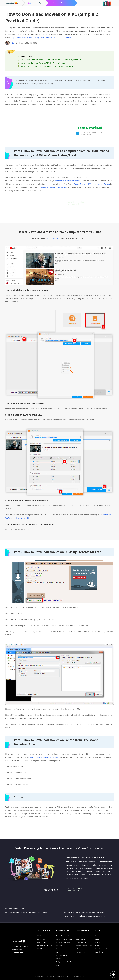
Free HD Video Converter (44, 946)
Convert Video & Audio (63, 936)
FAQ (77, 949)
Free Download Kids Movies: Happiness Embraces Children (26, 913)
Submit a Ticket (80, 952)
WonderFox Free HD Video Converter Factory (92, 184)
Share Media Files (62, 949)
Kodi (58, 965)
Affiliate (98, 946)
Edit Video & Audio (62, 955)
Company (98, 939)
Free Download (53, 238)
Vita (13, 43)
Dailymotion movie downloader (67, 181)
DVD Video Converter (43, 949)
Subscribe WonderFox (102, 949)
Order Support (80, 939)
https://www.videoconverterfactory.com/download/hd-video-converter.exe (41, 38)
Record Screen (61, 952)
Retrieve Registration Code (84, 946)
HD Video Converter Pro (44, 942)
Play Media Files (61, 946)
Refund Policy (99, 952)
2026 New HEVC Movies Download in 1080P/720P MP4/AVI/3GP (86, 913)
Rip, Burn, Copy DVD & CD (64, 939)
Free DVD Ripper (42, 939)
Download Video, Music (63, 942)
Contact (98, 942)
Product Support (81, 942)
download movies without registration (44, 757)
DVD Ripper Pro (41, 936)
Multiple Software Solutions (65, 962)
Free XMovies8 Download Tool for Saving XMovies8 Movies (84, 916)
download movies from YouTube (54, 187)
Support (78, 936)
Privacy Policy (40, 976)
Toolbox (59, 959)
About (97, 936)
